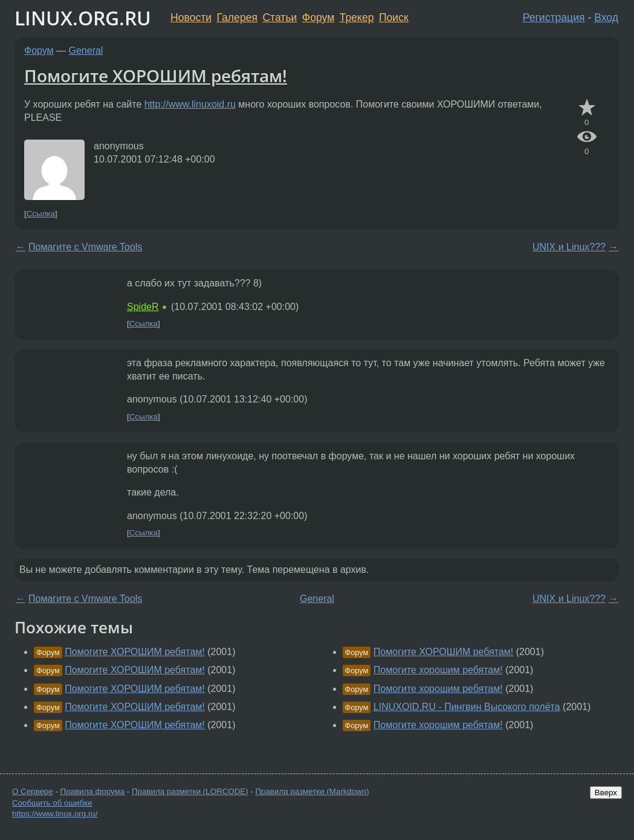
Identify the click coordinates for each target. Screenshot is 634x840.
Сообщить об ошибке (52, 803)
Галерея (237, 18)
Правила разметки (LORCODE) (190, 791)
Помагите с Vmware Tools (85, 247)
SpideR (143, 307)
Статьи (280, 18)
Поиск (394, 18)
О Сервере (33, 791)
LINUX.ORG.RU (83, 18)
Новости (191, 18)
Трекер (357, 18)
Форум (318, 18)
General (86, 50)
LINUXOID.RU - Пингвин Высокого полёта (467, 707)
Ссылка (41, 214)
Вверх (606, 793)
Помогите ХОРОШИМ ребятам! (156, 76)
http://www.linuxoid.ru (190, 104)
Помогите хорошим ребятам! (438, 670)
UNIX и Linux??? (569, 247)
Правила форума (93, 791)
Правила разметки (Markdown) (312, 791)
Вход (606, 18)
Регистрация (554, 18)
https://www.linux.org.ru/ (55, 814)
